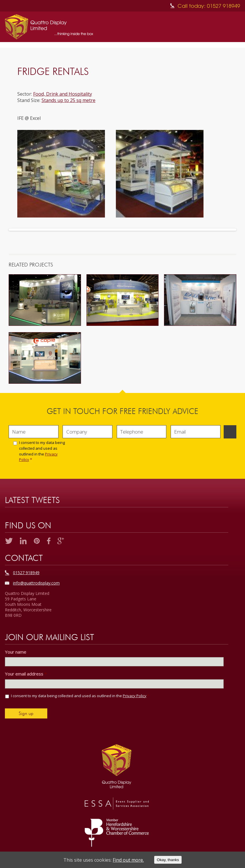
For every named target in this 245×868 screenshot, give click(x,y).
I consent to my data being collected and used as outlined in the (42, 451)
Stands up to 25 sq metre (68, 100)
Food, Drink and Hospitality (63, 94)
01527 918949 (26, 573)
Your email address (26, 674)
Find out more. (128, 860)
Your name (16, 652)
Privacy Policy (135, 696)
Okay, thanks (168, 860)
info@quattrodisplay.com (36, 583)
